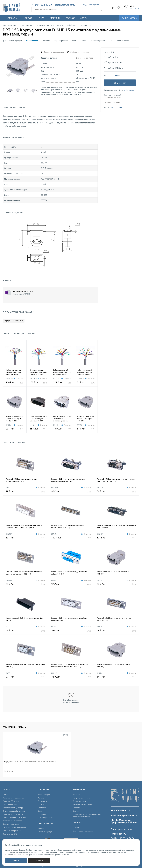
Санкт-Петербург (45, 832)
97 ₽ (71, 584)
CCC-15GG (9, 379)
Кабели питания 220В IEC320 (14, 817)
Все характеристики (85, 58)
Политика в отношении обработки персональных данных (87, 815)
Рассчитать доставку (112, 102)
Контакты (29, 18)
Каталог (12, 18)
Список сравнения (45, 817)
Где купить (55, 18)
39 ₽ (71, 630)
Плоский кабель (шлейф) (13, 808)
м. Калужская (129, 90)
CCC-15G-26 (33, 379)
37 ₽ (26, 584)
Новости (76, 808)
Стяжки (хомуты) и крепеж (14, 811)
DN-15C (56, 425)
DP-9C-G (100, 580)
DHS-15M (9, 580)
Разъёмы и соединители (13, 814)
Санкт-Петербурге (118, 107)
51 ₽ (9, 771)
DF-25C (8, 627)
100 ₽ (71, 538)
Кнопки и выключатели (12, 821)
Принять (16, 861)
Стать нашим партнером (83, 831)
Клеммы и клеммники (12, 824)
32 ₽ (71, 677)
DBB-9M (8, 488)
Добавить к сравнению (54, 52)
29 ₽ (15, 429)
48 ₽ (62, 429)
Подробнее (39, 861)
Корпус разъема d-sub (14, 321)
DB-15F (54, 627)
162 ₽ (38, 382)
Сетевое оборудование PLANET (16, 827)
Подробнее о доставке (112, 97)
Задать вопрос (129, 18)
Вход (85, 5)
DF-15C (32, 425)
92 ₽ (71, 491)
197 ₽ (116, 538)
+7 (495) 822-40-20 (42, 5)
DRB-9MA (100, 488)
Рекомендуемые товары (83, 804)
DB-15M (99, 627)
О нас (42, 18)
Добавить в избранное (80, 52)
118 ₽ (15, 382)
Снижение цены (79, 801)
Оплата (84, 18)
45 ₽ (38, 429)
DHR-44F (100, 534)
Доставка (70, 18)
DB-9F (8, 673)
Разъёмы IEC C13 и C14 (12, 801)
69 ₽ (26, 538)
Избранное (42, 814)
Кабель (6, 795)
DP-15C (8, 425)
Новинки (76, 795)
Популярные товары (81, 798)
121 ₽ (62, 382)
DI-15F (53, 580)
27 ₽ (116, 584)
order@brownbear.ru (65, 5)
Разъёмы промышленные (13, 798)
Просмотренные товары (14, 727)
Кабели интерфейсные (12, 831)
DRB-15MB (55, 488)
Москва (41, 828)
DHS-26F (9, 534)
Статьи (76, 811)
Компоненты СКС (10, 834)
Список (76, 828)
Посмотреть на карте (121, 829)
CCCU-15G (80, 379)
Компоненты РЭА (10, 804)
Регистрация (94, 5)
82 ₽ (86, 382)
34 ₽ (86, 429)
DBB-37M (54, 534)
